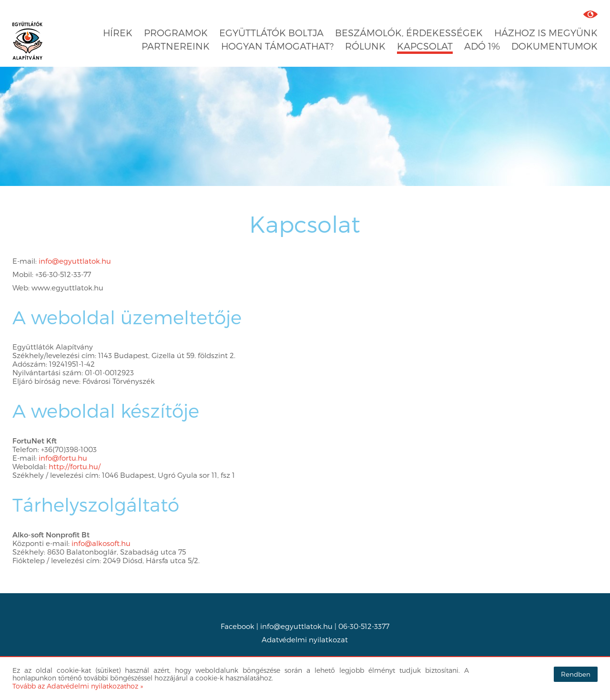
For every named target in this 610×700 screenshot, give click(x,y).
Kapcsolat (425, 46)
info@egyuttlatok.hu (75, 261)
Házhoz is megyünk (546, 33)
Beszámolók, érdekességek (409, 33)
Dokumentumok (554, 46)
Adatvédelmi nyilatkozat (305, 639)
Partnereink (176, 46)
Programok (176, 33)
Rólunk (365, 46)
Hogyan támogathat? (277, 46)
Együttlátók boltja (271, 33)
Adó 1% (482, 46)
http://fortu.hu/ (75, 466)
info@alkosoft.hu (101, 543)
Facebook (238, 626)
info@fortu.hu (63, 458)
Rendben (576, 674)
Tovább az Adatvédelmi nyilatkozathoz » (78, 686)
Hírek (118, 33)
